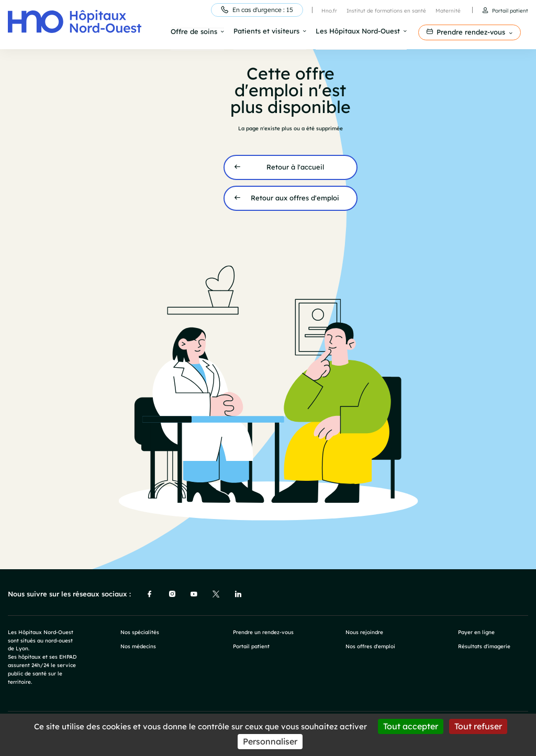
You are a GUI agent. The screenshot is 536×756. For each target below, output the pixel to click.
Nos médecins (138, 645)
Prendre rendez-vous (471, 32)
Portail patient (510, 11)
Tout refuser (478, 726)
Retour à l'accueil (295, 166)
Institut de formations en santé (386, 11)
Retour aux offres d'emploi (295, 197)
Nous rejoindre (364, 631)
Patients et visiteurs (266, 31)
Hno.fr (329, 11)
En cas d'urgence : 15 (263, 10)
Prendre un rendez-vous (263, 631)
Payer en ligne (476, 631)
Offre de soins (194, 32)
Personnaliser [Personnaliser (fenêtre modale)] (270, 741)
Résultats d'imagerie (484, 645)
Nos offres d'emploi (370, 645)
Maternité (448, 11)
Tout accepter (411, 726)
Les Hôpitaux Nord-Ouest (358, 31)
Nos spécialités (140, 631)
